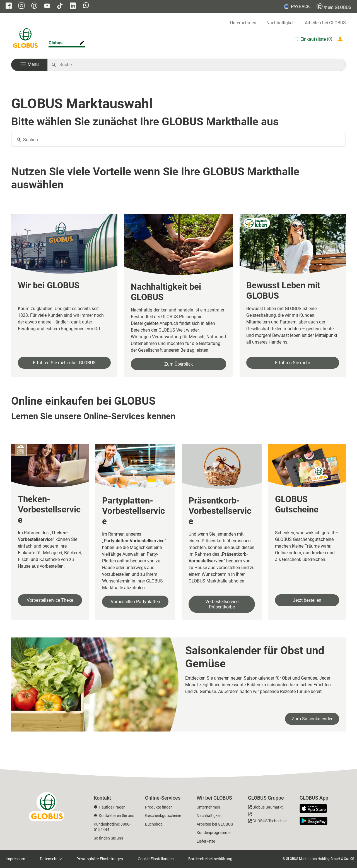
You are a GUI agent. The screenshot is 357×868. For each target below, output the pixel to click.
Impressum (15, 859)
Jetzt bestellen (307, 600)
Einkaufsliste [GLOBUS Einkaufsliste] (313, 39)
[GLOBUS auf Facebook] (9, 6)
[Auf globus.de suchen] (200, 65)
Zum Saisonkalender (312, 719)
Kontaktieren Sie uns (116, 816)
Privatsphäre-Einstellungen (100, 859)
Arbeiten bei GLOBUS (325, 23)
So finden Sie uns (108, 838)
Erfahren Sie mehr (293, 363)
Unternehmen (243, 23)
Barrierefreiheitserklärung (210, 859)
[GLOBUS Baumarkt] (265, 808)
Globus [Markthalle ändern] (56, 43)
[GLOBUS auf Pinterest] (34, 6)
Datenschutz (51, 859)
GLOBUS (334, 7)
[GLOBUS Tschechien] (268, 819)
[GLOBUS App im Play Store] (313, 821)
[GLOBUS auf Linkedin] (73, 6)
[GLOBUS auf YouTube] (47, 6)
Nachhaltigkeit (281, 23)
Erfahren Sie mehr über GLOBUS (64, 363)
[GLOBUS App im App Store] (315, 809)
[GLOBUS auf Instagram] (21, 6)
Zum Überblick (178, 364)
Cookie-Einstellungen (156, 859)
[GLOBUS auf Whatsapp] (86, 6)
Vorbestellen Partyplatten (135, 602)
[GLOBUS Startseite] (25, 39)
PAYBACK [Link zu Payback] (297, 6)
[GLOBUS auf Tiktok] (60, 6)
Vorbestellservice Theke (50, 600)
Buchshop (154, 824)
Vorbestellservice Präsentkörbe (222, 604)
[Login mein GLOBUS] (341, 39)
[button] (29, 65)
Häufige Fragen (112, 807)
